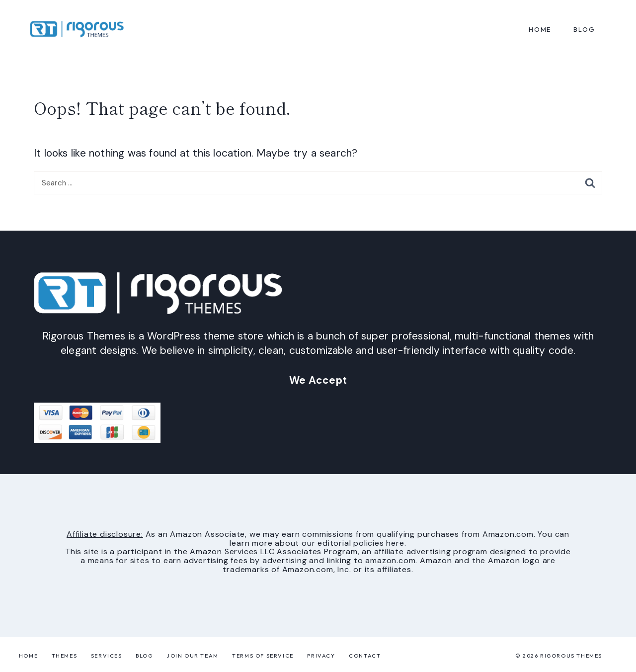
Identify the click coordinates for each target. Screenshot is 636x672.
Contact (365, 656)
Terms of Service (263, 656)
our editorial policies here (353, 543)
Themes (65, 656)
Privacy (321, 656)
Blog (144, 656)
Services (107, 656)
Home (540, 29)
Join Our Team (193, 656)
